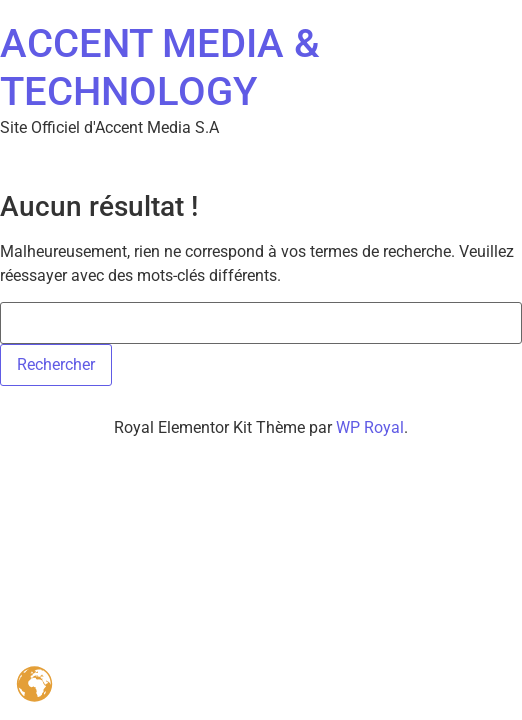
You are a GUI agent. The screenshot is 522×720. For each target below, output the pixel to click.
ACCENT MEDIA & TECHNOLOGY (160, 67)
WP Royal (370, 427)
